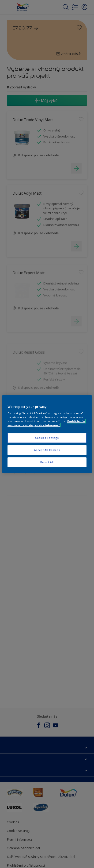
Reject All (47, 462)
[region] (47, 434)
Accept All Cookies (47, 450)
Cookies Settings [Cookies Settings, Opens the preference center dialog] (47, 438)
